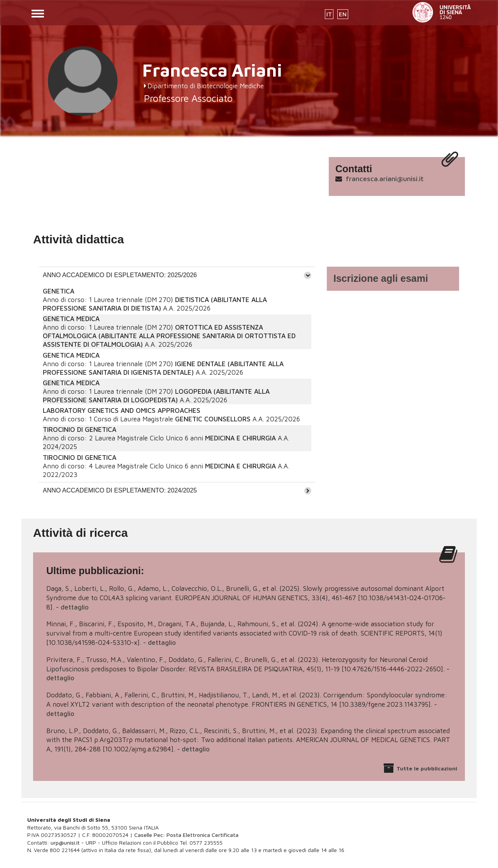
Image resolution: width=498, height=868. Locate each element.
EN (343, 14)
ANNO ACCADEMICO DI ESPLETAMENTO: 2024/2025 (120, 490)
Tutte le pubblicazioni (427, 768)
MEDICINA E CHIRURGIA (240, 438)
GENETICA (59, 291)
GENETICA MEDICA (71, 319)
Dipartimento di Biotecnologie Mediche (206, 86)
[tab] (177, 275)
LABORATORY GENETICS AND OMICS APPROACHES (122, 410)
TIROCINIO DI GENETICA (80, 430)
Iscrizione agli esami (381, 278)
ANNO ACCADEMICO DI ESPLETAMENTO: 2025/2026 (120, 275)
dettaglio (75, 607)
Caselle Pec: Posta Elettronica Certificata (186, 835)
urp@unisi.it (65, 843)
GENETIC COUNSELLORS (213, 419)
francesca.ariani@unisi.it (385, 179)
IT (329, 14)
